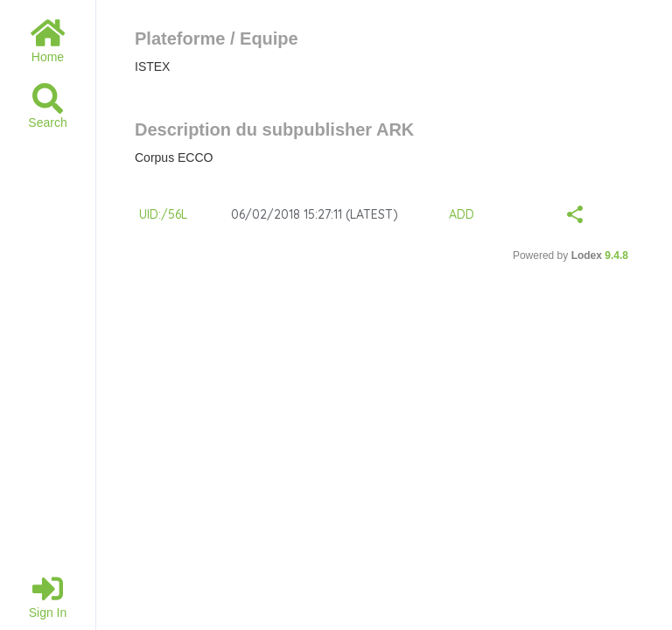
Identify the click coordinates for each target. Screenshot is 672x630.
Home (48, 41)
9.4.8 (616, 255)
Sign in (48, 596)
